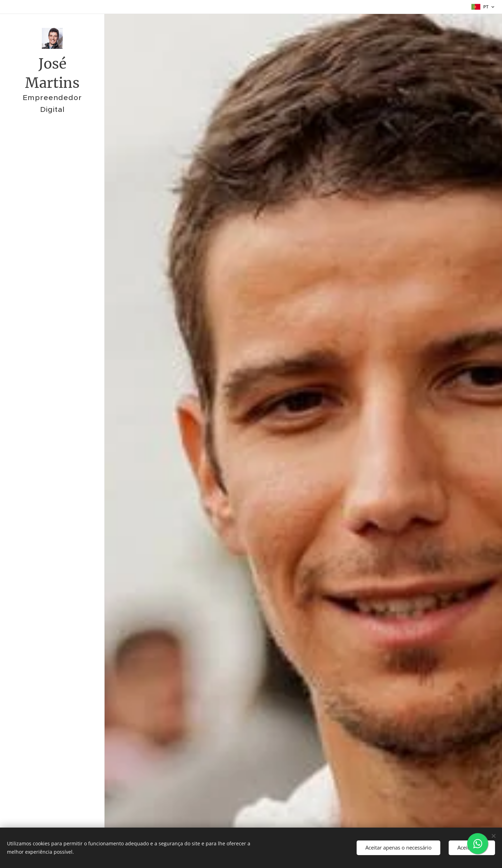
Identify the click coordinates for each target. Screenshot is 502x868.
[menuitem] (52, 437)
